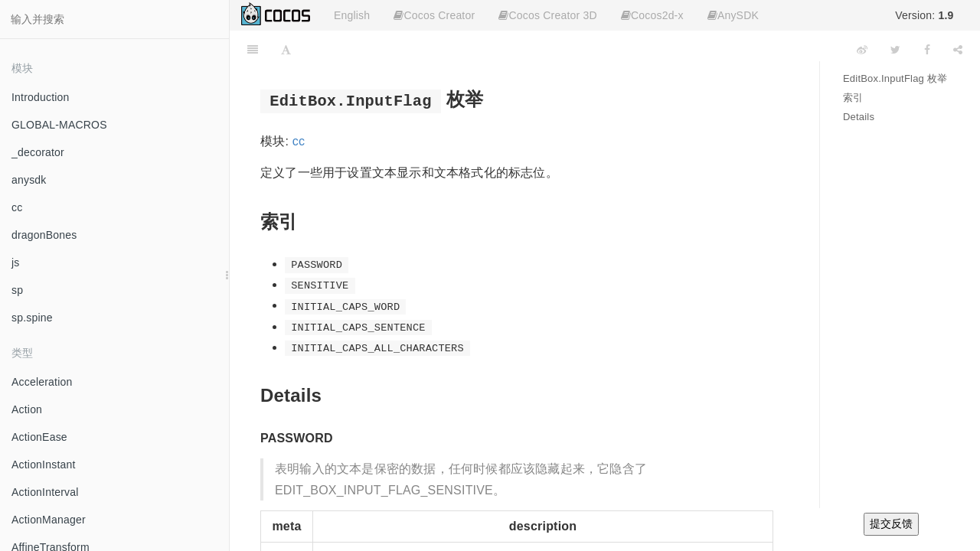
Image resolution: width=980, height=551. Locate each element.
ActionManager (49, 520)
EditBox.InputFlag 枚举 (895, 78)
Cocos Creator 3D (547, 15)
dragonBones (44, 235)
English (352, 15)
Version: (924, 15)
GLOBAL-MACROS (59, 125)
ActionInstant (44, 465)
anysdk (29, 180)
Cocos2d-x (652, 15)
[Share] (958, 50)
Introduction (41, 97)
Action (27, 409)
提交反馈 (891, 523)
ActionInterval (45, 492)
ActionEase (39, 437)
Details (859, 117)
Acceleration (42, 382)
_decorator (38, 152)
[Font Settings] (286, 50)
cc (17, 207)
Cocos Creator (434, 15)
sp (17, 290)
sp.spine (32, 318)
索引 (853, 98)
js (16, 262)
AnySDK (733, 15)
